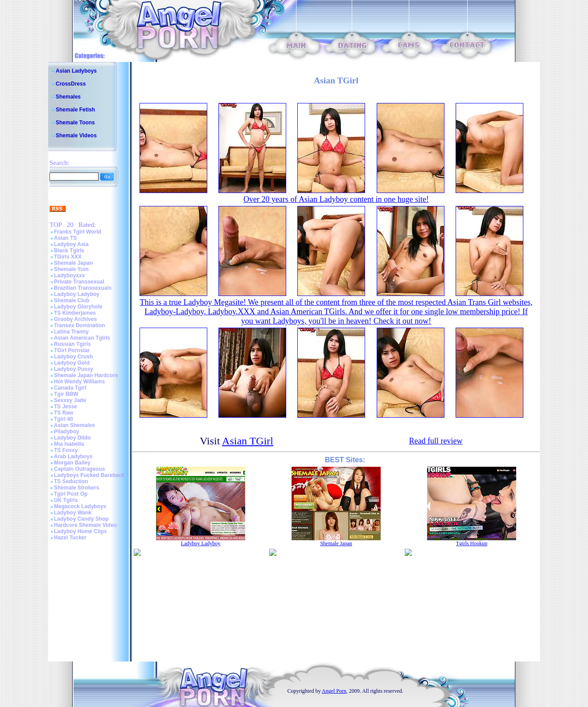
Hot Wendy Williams (79, 382)
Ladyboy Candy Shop (81, 519)
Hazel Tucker (70, 538)
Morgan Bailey (72, 463)
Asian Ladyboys (76, 71)
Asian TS (65, 238)
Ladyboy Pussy (74, 369)
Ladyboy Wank (73, 513)
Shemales (68, 97)
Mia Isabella (69, 444)
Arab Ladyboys (73, 456)
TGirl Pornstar (72, 350)
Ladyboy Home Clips (80, 531)
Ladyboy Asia (71, 244)
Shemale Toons (75, 123)
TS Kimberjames (75, 313)
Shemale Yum (71, 269)
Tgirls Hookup (472, 543)
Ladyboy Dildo (72, 438)
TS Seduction (71, 481)
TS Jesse (66, 407)
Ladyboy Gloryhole (78, 307)
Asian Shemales (74, 425)
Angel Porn (334, 691)
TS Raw (64, 413)
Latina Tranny (71, 332)
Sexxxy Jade (70, 400)
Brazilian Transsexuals (83, 288)
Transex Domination (80, 325)
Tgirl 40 (64, 419)
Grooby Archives (75, 319)
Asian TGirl (248, 441)
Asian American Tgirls (82, 338)
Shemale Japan (73, 263)
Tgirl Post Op (71, 494)
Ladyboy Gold (72, 363)
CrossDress (71, 84)
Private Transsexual (79, 282)
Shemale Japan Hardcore (86, 375)
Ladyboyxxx (69, 275)
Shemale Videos (76, 136)
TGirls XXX (68, 257)
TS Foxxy (66, 450)
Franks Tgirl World (78, 232)
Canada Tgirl (70, 388)
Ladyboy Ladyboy (77, 294)
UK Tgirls (66, 500)
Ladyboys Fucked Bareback (89, 475)
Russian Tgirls (72, 344)
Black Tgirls (69, 251)
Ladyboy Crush (73, 357)
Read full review (436, 441)
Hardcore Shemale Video (85, 525)
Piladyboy (67, 432)
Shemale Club (72, 300)
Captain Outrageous (80, 469)
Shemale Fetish (75, 110)
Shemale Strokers (76, 488)
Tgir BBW (66, 394)
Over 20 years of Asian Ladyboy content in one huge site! (336, 199)
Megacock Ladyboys (80, 506)
